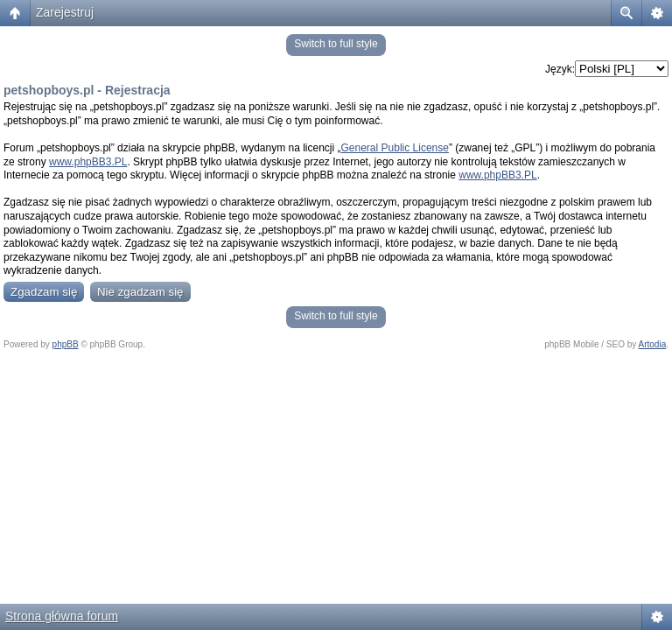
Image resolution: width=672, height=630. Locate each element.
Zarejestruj (65, 12)
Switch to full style (336, 44)
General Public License (395, 148)
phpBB (66, 344)
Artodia (653, 344)
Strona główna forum (62, 616)
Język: (560, 69)
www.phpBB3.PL (88, 162)
